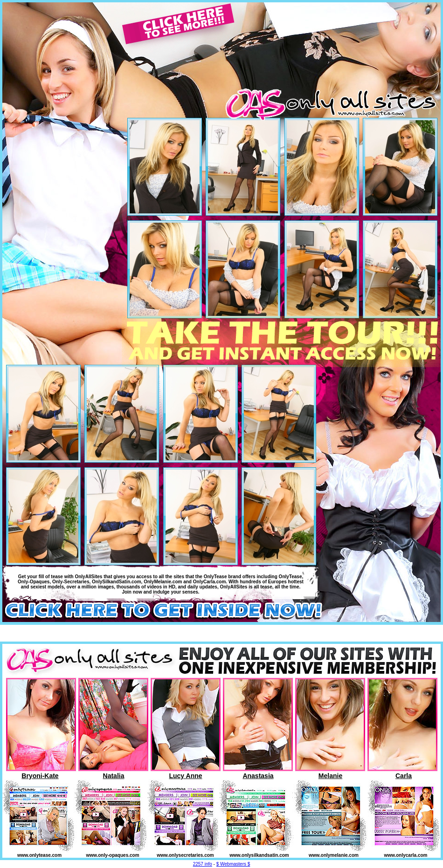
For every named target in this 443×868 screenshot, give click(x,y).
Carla (404, 776)
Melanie (330, 776)
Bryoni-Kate (40, 776)
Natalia (114, 776)
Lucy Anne (185, 776)
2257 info (203, 864)
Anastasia (258, 776)
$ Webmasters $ (233, 864)
